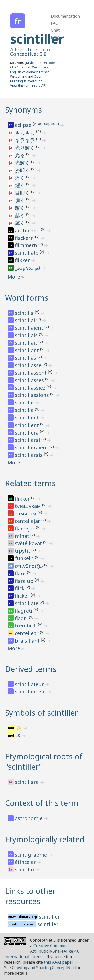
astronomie (29, 818)
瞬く (20, 200)
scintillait (27, 343)
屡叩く (23, 170)
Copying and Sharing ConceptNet (43, 968)
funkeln (25, 558)
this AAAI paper (58, 962)
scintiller (37, 39)
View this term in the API (28, 85)
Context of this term (42, 803)
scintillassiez (31, 388)
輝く (20, 223)
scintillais (27, 335)
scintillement (31, 692)
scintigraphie (31, 855)
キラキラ (25, 140)
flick (20, 588)
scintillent (27, 418)
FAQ (55, 23)
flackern (25, 238)
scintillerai (28, 440)
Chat (55, 30)
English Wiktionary (24, 72)
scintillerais (29, 455)
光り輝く (25, 148)
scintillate (27, 253)
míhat (23, 536)
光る (20, 155)
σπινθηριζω (29, 566)
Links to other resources (30, 896)
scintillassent (31, 373)
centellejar (28, 521)
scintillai (26, 320)
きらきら (25, 133)
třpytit (23, 551)
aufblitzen (28, 230)
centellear (27, 633)
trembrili (26, 626)
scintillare (27, 782)
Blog (55, 37)
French (23, 50)
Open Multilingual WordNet (26, 79)
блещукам (28, 506)
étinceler (26, 862)
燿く (20, 185)
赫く (20, 215)
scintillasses (30, 380)
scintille (25, 403)
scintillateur (30, 684)
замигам (26, 513)
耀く (20, 208)
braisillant (28, 641)
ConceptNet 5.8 (28, 54)
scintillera (27, 433)
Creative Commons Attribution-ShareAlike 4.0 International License (42, 951)
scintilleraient (32, 447)
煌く (20, 178)
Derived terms (31, 669)
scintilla (25, 313)
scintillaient (30, 328)
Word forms (27, 298)
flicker (23, 596)
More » (16, 277)
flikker (23, 260)
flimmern (27, 245)
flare (21, 573)
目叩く (23, 193)
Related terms (30, 483)
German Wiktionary (34, 67)
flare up (25, 581)
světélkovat (29, 543)
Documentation (65, 16)
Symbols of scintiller (41, 713)
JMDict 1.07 (33, 63)
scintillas (26, 358)
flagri (22, 618)
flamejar (25, 529)
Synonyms (23, 110)
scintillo (25, 869)
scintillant (27, 350)
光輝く (23, 163)
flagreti (24, 611)
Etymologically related (45, 839)
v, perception (46, 123)
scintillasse (29, 365)
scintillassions (32, 395)
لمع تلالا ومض (28, 269)
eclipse (24, 125)
